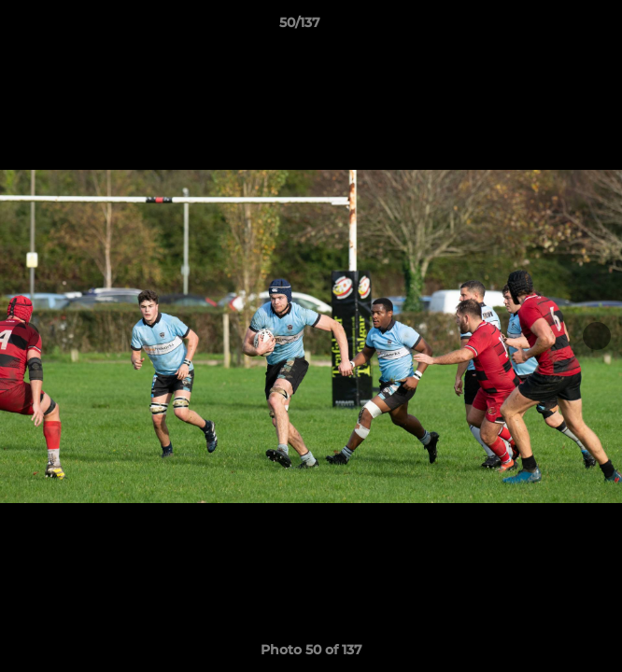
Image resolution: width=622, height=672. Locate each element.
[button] (555, 27)
